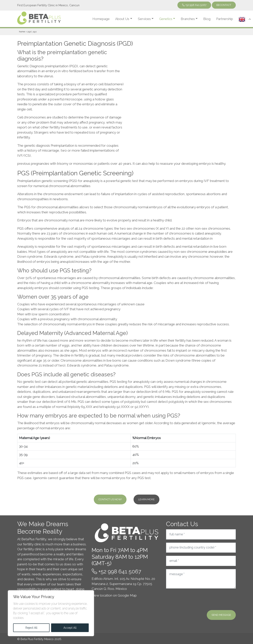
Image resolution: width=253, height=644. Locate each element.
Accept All (70, 628)
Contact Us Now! (110, 499)
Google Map (127, 595)
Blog (207, 19)
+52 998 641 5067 (194, 5)
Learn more (146, 499)
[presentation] (196, 599)
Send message (221, 615)
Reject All (31, 628)
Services (144, 19)
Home (22, 32)
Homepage (101, 19)
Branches (188, 19)
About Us (122, 19)
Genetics (166, 19)
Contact (224, 5)
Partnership (225, 19)
